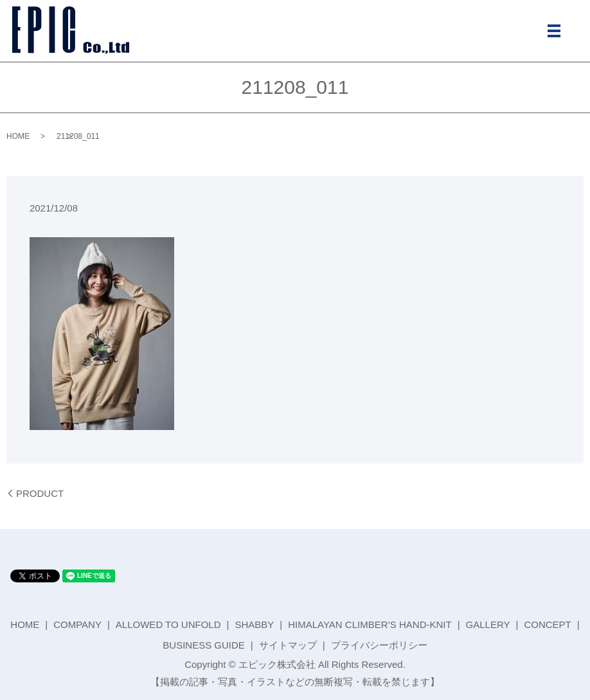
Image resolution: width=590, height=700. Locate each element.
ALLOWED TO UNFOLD (168, 624)
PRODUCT (40, 493)
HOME (18, 136)
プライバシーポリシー (379, 645)
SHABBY (254, 624)
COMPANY (77, 624)
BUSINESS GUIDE (204, 645)
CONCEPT (547, 624)
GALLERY (488, 624)
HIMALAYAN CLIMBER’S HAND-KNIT (370, 624)
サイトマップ (288, 645)
